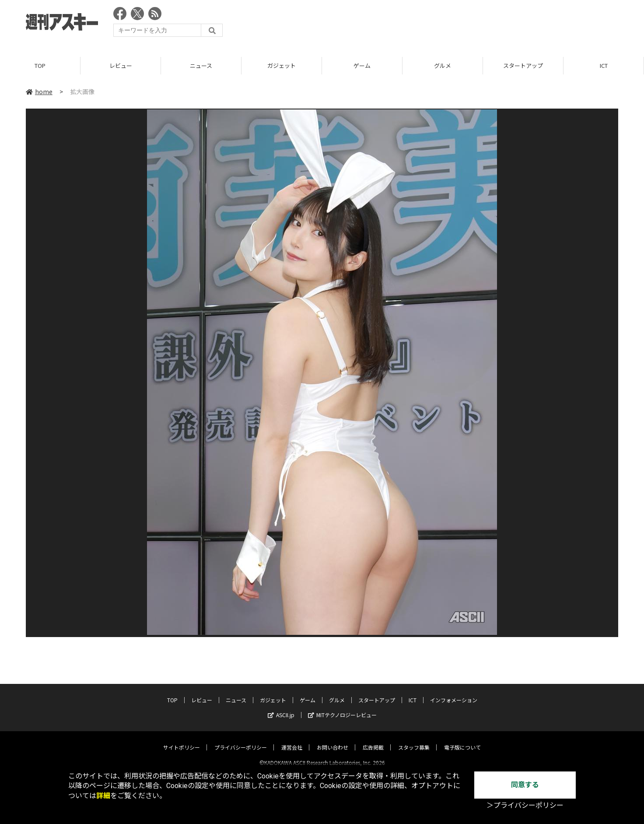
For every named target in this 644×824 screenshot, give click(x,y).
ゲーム (362, 65)
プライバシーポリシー (241, 740)
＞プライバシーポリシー (525, 805)
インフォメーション (454, 692)
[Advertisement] (459, 24)
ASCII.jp (281, 707)
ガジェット (282, 65)
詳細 (103, 796)
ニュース (201, 65)
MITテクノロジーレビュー (342, 707)
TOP (40, 65)
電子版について (462, 740)
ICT (604, 65)
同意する (525, 785)
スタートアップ (523, 65)
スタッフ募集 (414, 740)
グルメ (443, 65)
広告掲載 (373, 740)
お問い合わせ (332, 740)
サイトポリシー (182, 740)
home (39, 92)
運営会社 (292, 740)
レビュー (121, 65)
